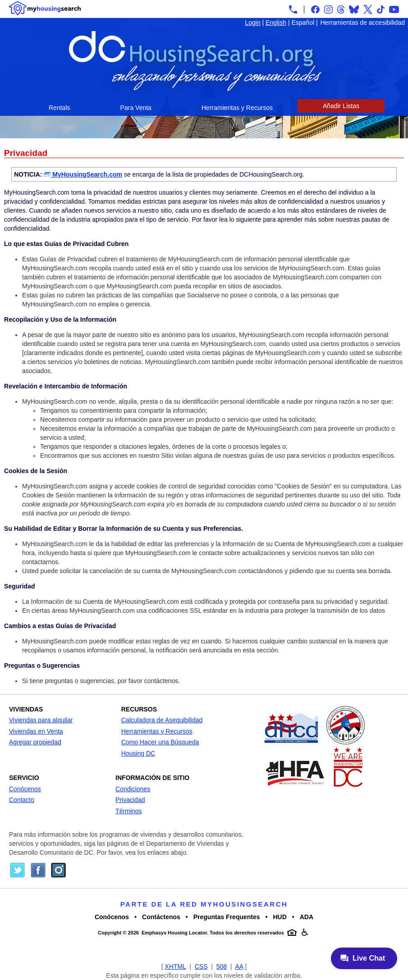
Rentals (59, 108)
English (276, 23)
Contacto (22, 800)
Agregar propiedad (35, 742)
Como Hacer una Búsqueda (160, 742)
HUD (280, 917)
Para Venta (136, 108)
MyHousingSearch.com (83, 174)
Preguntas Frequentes (227, 917)
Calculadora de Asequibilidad (162, 720)
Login (252, 23)
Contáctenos (161, 917)
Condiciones (133, 789)
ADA (307, 917)
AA (239, 966)
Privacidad (130, 800)
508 (222, 966)
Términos (128, 811)
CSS (201, 966)
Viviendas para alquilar (41, 720)
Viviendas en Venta (36, 731)
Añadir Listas (341, 106)
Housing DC (138, 753)
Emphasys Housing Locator (174, 933)
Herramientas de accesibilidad (362, 23)
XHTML (176, 966)
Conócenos (25, 789)
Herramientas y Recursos (237, 108)
